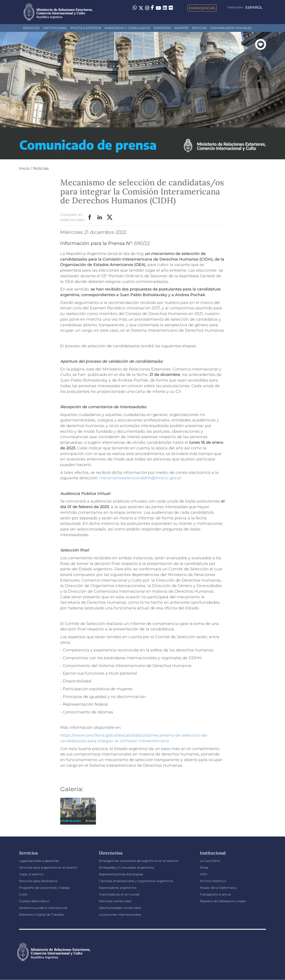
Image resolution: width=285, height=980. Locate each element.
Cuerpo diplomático (34, 901)
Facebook (90, 217)
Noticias (199, 28)
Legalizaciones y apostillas (39, 861)
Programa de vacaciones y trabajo (45, 888)
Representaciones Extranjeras (121, 874)
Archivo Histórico (213, 881)
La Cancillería (210, 861)
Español (254, 7)
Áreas (204, 867)
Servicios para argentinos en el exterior (48, 867)
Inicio (24, 168)
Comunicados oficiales (231, 28)
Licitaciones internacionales (120, 915)
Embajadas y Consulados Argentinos (127, 867)
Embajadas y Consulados (127, 28)
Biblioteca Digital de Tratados (42, 915)
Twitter (110, 217)
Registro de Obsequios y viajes (223, 901)
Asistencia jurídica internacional (43, 908)
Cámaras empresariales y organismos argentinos (136, 881)
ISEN (203, 874)
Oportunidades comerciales (120, 908)
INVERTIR (181, 28)
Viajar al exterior (31, 874)
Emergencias (202, 8)
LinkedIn (100, 217)
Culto (23, 894)
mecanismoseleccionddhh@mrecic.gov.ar (140, 478)
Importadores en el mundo (119, 894)
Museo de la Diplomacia (218, 888)
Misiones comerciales (115, 901)
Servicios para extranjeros (38, 881)
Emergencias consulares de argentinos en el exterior (139, 861)
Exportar (162, 28)
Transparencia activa (215, 894)
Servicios (31, 28)
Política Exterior (86, 28)
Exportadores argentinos (118, 888)
